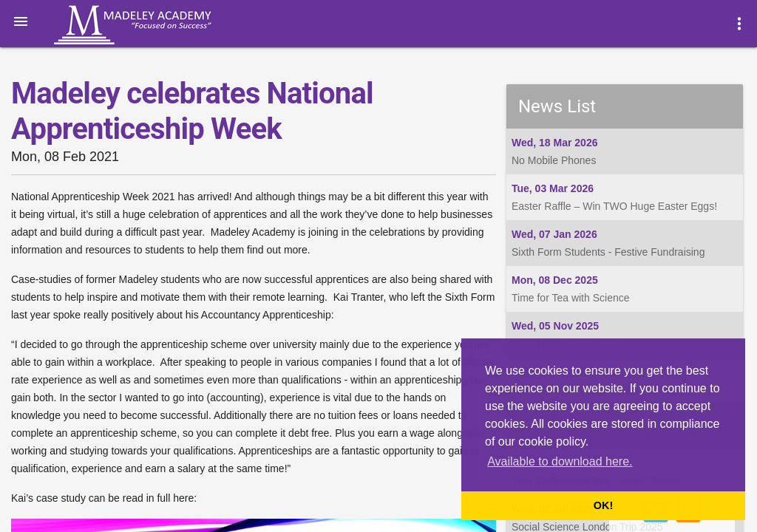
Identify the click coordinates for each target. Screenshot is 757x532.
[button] (21, 21)
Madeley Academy (153, 25)
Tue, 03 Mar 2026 (553, 188)
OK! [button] (603, 505)
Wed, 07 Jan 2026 (554, 234)
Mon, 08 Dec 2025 (555, 280)
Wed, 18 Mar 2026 (554, 143)
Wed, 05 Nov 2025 (555, 326)
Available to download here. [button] (560, 461)
